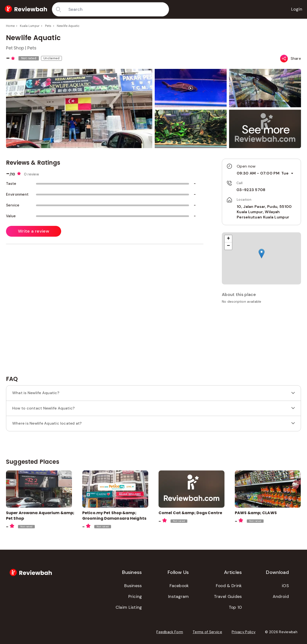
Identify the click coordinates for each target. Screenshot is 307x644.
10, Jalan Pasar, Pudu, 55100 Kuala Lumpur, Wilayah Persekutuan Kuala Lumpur (264, 212)
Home (10, 26)
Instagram (179, 596)
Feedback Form (170, 632)
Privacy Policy (244, 632)
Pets (48, 26)
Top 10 (235, 607)
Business (133, 586)
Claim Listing (129, 607)
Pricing (135, 596)
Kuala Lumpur (30, 26)
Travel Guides (228, 596)
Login (297, 9)
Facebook (179, 586)
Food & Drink (229, 586)
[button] (266, 129)
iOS (285, 586)
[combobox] (117, 9)
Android (281, 596)
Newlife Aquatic (68, 26)
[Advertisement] (261, 341)
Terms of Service (207, 632)
